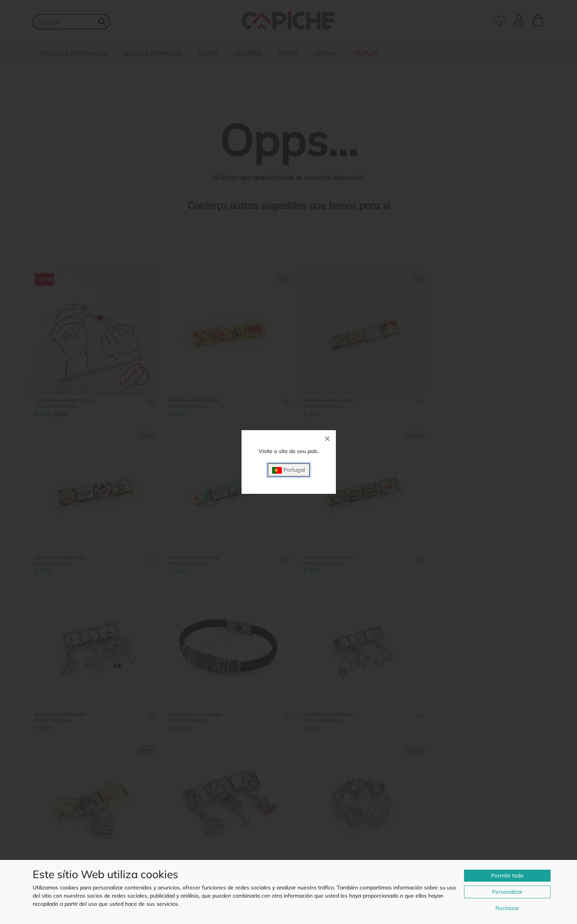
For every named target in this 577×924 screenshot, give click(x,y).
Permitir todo (507, 875)
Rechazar (507, 908)
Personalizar (507, 892)
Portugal (288, 470)
